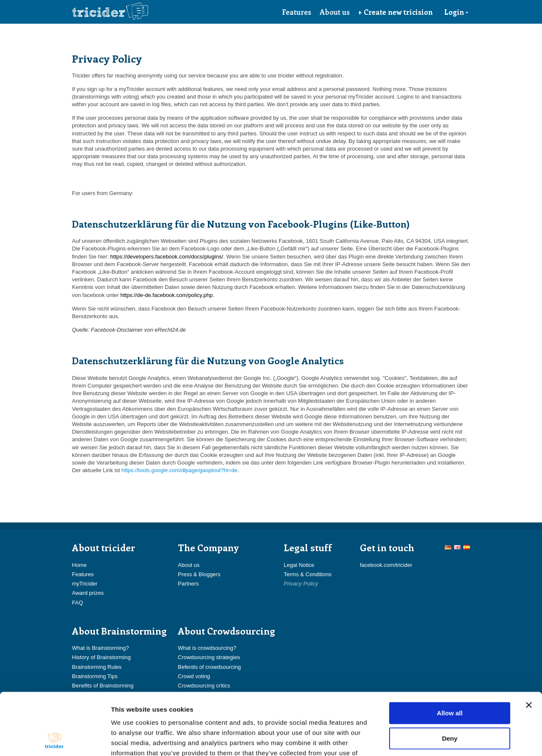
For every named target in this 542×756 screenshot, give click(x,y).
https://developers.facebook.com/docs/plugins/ (167, 257)
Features (297, 12)
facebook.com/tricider (386, 565)
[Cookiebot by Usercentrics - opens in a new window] (55, 740)
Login (456, 12)
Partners (188, 584)
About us (335, 12)
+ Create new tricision (395, 12)
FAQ (77, 603)
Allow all (450, 655)
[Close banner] (529, 647)
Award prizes (88, 593)
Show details (444, 739)
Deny (450, 680)
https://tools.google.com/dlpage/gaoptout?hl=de (180, 470)
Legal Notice (299, 565)
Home (79, 565)
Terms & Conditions (308, 574)
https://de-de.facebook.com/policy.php (166, 295)
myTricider (85, 584)
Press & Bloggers (199, 574)
